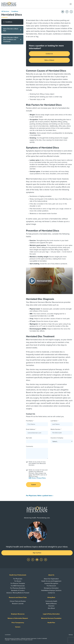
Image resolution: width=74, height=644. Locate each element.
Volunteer (51, 606)
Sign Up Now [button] (37, 553)
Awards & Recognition (51, 583)
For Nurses (18, 581)
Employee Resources (18, 614)
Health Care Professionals (18, 575)
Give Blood (51, 608)
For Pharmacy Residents (18, 588)
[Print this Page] (63, 12)
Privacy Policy (41, 478)
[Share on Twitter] (71, 12)
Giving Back (51, 597)
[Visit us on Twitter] (41, 560)
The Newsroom (51, 586)
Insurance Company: (57, 438)
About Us (51, 575)
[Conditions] (12, 22)
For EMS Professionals (18, 586)
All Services (5, 11)
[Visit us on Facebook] (33, 560)
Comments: (30, 446)
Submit (34, 485)
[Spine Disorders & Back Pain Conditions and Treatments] (12, 40)
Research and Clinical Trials (18, 597)
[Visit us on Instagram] (46, 560)
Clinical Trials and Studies (18, 601)
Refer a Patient (49, 60)
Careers (18, 627)
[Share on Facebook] (67, 12)
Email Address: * (31, 429)
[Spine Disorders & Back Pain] (12, 30)
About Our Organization (51, 579)
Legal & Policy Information (51, 614)
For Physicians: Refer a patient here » (40, 496)
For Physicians (18, 579)
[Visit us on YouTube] (37, 560)
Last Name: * (54, 421)
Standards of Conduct (18, 590)
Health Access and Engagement (51, 581)
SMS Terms (32, 478)
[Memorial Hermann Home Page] (9, 4)
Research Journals (18, 604)
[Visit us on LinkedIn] (29, 560)
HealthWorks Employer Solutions (51, 590)
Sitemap (71, 635)
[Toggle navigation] (71, 4)
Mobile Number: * (56, 429)
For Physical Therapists (18, 583)
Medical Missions (51, 604)
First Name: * (30, 421)
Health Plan (51, 623)
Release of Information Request (18, 618)
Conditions (15, 11)
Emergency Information (51, 588)
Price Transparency (18, 623)
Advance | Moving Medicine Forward (18, 593)
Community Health (51, 601)
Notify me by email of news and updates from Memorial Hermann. (37, 463)
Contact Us (49, 54)
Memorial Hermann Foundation (51, 618)
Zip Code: (29, 438)
